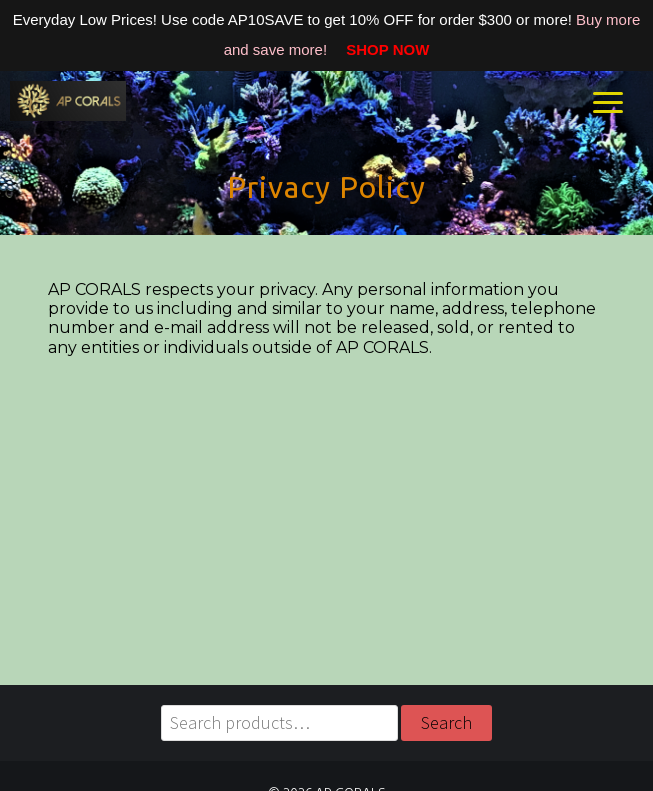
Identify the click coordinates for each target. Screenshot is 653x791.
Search (446, 722)
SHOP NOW (380, 49)
